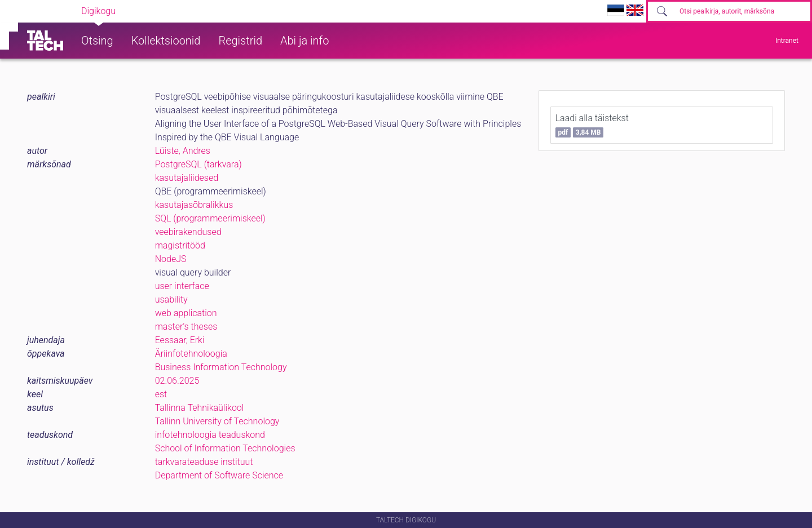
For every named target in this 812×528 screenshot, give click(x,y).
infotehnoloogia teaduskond (210, 435)
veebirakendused (188, 232)
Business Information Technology (221, 367)
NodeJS (171, 259)
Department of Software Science (219, 475)
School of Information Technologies (225, 448)
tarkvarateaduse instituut (204, 462)
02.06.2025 (177, 381)
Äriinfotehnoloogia (191, 354)
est (161, 394)
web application (186, 313)
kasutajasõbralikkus (194, 205)
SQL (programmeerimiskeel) (210, 218)
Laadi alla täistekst (592, 125)
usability (171, 300)
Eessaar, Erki (180, 340)
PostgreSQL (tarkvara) (198, 164)
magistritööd (180, 245)
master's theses (186, 327)
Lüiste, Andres (183, 151)
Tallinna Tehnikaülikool (200, 408)
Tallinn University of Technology (217, 421)
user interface (182, 286)
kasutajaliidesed (187, 178)
